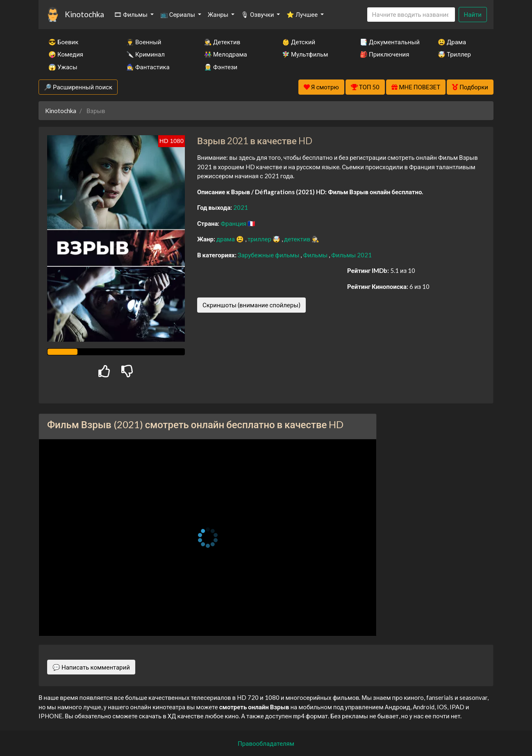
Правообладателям (266, 743)
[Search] (411, 15)
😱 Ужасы (63, 67)
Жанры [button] (219, 14)
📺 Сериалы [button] (178, 14)
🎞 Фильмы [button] (131, 14)
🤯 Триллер (454, 54)
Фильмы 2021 (351, 255)
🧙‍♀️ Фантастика (148, 67)
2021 (241, 207)
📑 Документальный (388, 42)
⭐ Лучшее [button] (303, 14)
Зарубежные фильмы (269, 255)
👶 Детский (299, 42)
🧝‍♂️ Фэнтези (221, 67)
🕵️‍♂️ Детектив (222, 42)
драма (226, 239)
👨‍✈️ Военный (144, 42)
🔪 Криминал (146, 54)
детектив (298, 239)
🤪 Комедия (66, 54)
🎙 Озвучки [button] (258, 14)
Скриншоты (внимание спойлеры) (251, 305)
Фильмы (316, 255)
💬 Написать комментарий (91, 667)
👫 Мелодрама (226, 54)
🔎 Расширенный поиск (78, 87)
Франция (234, 223)
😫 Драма (452, 42)
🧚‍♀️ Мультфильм (305, 54)
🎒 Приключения (384, 54)
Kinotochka (84, 14)
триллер (260, 239)
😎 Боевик (63, 42)
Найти (473, 14)
